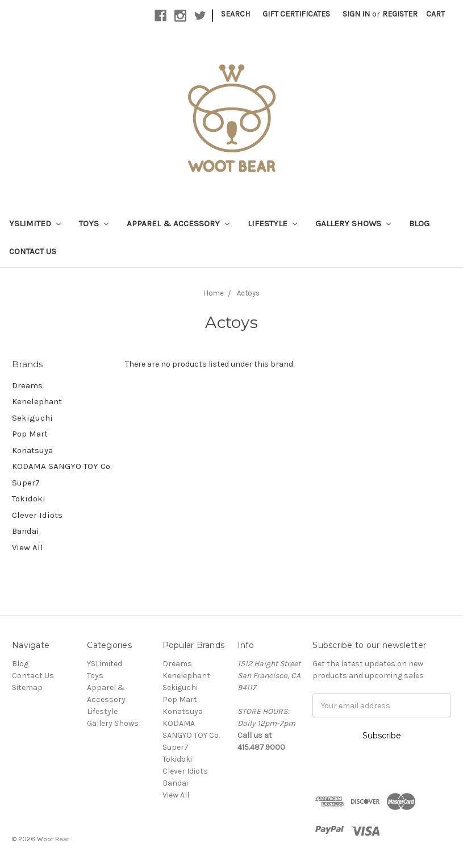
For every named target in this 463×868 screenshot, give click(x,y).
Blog (419, 223)
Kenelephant (37, 401)
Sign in (356, 14)
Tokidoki (29, 499)
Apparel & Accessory (178, 223)
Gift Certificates (296, 14)
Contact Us (33, 251)
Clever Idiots (37, 515)
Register (400, 14)
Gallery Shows (353, 223)
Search (235, 14)
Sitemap (27, 688)
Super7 (26, 483)
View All (28, 547)
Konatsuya (32, 450)
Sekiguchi (32, 418)
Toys (94, 223)
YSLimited (35, 223)
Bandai (26, 531)
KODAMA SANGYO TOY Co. (62, 466)
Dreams (27, 385)
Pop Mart (30, 434)
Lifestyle (272, 223)
